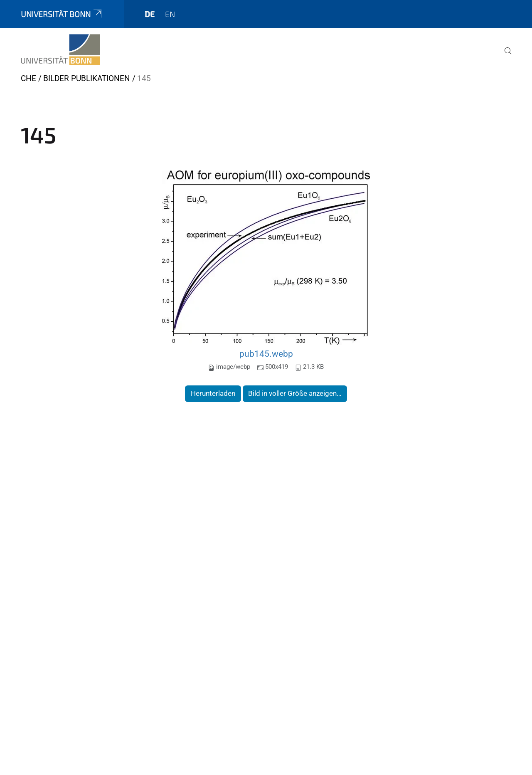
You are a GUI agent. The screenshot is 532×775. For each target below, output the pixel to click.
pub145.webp (266, 354)
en (170, 14)
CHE (28, 78)
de (150, 14)
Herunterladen (213, 393)
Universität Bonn (62, 14)
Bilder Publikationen (87, 78)
